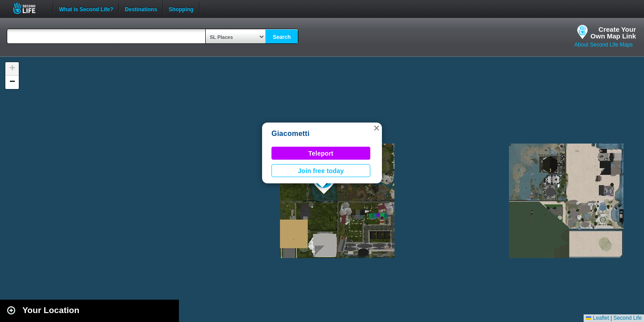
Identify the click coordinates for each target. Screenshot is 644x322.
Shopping (181, 8)
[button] (377, 128)
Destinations (141, 8)
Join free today (321, 171)
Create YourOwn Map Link (613, 33)
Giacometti (290, 133)
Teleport (321, 153)
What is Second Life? (86, 8)
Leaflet (597, 318)
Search (282, 37)
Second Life (29, 8)
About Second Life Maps (604, 45)
